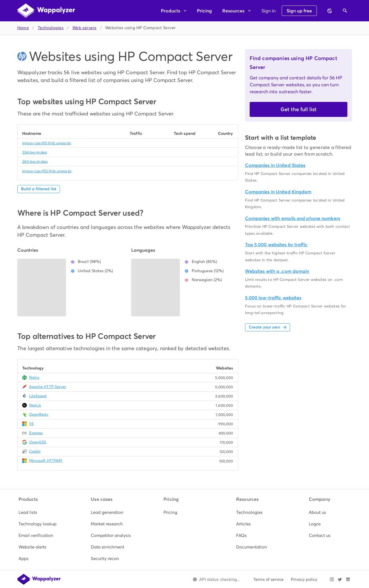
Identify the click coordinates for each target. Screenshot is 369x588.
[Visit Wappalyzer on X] (340, 579)
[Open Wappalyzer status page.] (216, 579)
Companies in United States (275, 165)
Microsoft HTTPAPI (46, 461)
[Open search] (345, 11)
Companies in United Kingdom (278, 192)
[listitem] (39, 512)
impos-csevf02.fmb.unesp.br (47, 171)
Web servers (84, 28)
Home (23, 28)
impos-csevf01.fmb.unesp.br (47, 143)
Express (36, 433)
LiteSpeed (38, 396)
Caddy (35, 451)
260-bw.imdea (35, 162)
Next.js (35, 405)
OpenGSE (38, 442)
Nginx (34, 377)
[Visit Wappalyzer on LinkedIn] (348, 579)
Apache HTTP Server (48, 387)
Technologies (51, 28)
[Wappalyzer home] (46, 11)
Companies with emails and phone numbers (293, 218)
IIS (31, 424)
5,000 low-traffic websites (273, 298)
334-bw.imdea (35, 152)
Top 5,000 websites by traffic (276, 245)
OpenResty (39, 414)
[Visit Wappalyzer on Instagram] (332, 579)
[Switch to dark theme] (330, 11)
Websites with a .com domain (277, 271)
